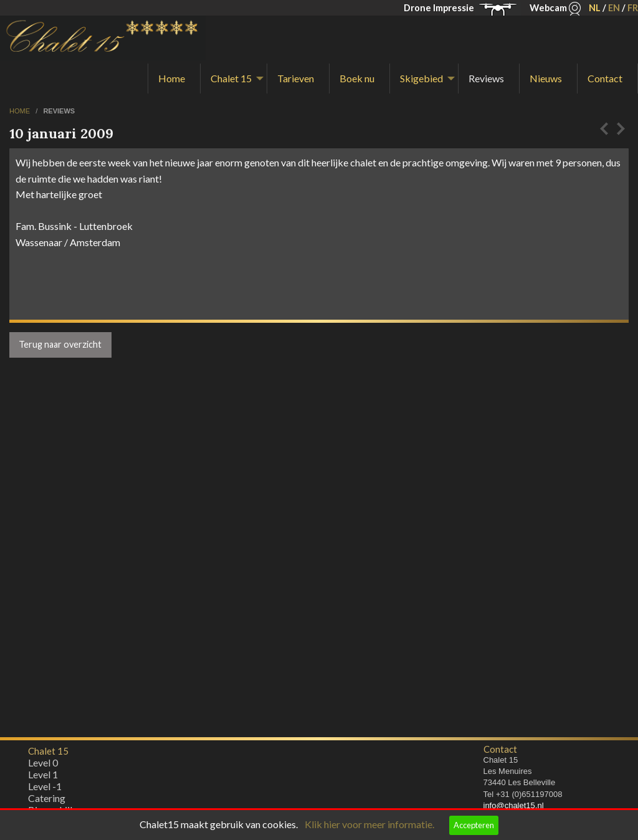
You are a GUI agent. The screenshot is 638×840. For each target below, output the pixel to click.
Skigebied (421, 78)
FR (633, 8)
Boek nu (357, 78)
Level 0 (43, 766)
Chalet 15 (231, 78)
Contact (605, 78)
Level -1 (45, 789)
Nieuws (546, 78)
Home (172, 78)
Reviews (486, 78)
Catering (47, 801)
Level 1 (43, 777)
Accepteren (474, 825)
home (21, 111)
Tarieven (296, 78)
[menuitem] (174, 79)
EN (614, 8)
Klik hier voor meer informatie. (369, 824)
